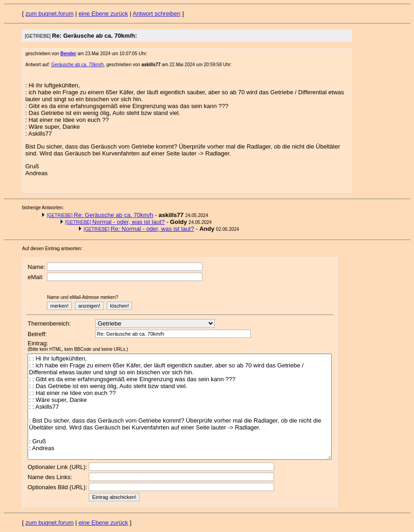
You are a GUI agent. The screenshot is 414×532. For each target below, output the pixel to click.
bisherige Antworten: (43, 208)
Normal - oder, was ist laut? (115, 222)
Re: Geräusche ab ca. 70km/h (100, 215)
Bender (68, 54)
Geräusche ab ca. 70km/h (78, 65)
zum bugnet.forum (49, 14)
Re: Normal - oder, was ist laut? (139, 229)
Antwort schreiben (156, 14)
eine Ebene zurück (103, 14)
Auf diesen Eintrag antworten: (52, 249)
